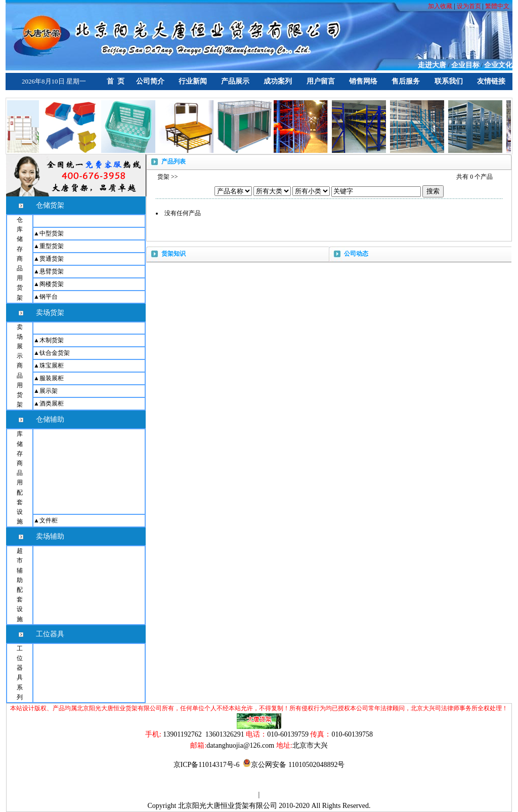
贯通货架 (52, 259)
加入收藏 (441, 6)
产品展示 (235, 81)
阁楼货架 (52, 284)
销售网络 (363, 81)
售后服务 (406, 81)
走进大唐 (432, 65)
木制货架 (52, 340)
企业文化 (498, 65)
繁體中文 (497, 6)
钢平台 (49, 297)
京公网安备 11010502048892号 (294, 765)
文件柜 (49, 520)
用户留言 (321, 81)
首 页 (116, 81)
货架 (163, 177)
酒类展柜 (52, 403)
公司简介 (150, 81)
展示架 (49, 391)
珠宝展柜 (52, 366)
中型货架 (52, 233)
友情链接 (491, 81)
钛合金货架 (55, 353)
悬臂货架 (52, 271)
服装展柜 (52, 378)
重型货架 (52, 246)
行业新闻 (193, 81)
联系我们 (449, 81)
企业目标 (465, 65)
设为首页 (469, 6)
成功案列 (278, 81)
